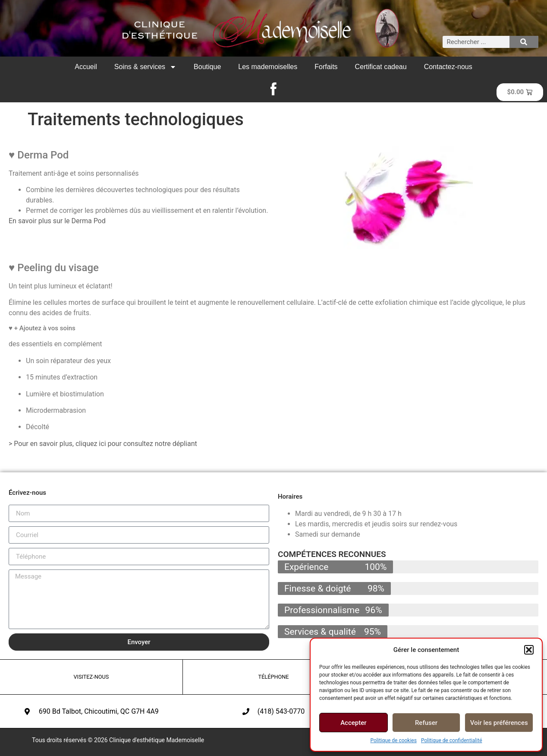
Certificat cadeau (381, 67)
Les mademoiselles (268, 67)
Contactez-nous (448, 67)
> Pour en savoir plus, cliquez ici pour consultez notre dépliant (103, 444)
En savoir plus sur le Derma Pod (57, 221)
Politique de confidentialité (452, 740)
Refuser (426, 723)
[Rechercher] (524, 42)
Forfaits (326, 67)
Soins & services (145, 67)
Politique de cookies (394, 740)
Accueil (86, 67)
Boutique (207, 67)
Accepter (353, 723)
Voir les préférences (499, 723)
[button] (529, 650)
